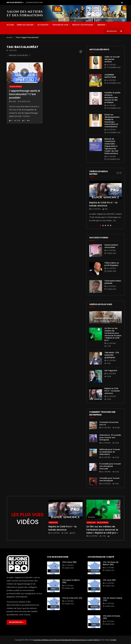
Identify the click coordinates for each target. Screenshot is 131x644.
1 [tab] (100, 225)
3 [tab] (106, 225)
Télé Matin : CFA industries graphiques (112, 355)
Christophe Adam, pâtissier (113, 282)
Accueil (9, 37)
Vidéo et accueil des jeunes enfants (39, 2)
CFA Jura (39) (109, 580)
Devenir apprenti (16, 87)
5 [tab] (111, 225)
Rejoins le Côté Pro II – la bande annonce (103, 204)
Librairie (101, 25)
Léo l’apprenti (111, 370)
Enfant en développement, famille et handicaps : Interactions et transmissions (112, 121)
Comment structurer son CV (109, 423)
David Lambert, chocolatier (111, 246)
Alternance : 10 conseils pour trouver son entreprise (110, 437)
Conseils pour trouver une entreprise (110, 479)
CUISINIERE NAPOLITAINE (110, 76)
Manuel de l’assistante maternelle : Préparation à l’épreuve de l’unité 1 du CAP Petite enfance (111, 146)
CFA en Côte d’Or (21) (72, 598)
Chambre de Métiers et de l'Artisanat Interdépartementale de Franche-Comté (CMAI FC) (67, 640)
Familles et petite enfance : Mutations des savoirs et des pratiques (112, 97)
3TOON (113, 640)
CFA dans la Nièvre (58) (71, 581)
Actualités (43, 25)
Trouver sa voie (60, 25)
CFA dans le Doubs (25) (112, 617)
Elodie (14, 101)
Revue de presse (103, 523)
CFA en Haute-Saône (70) (112, 599)
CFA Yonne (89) (69, 562)
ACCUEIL (10, 25)
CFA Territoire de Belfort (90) (111, 563)
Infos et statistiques (83, 25)
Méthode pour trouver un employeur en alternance (110, 452)
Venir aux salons (25, 25)
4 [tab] (108, 225)
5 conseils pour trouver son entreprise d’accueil (110, 466)
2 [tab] (103, 225)
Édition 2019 (53, 523)
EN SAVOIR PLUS (16, 622)
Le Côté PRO (111, 65)
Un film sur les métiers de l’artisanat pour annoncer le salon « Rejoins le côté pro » (113, 334)
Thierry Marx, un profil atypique (112, 264)
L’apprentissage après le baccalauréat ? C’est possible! (25, 94)
